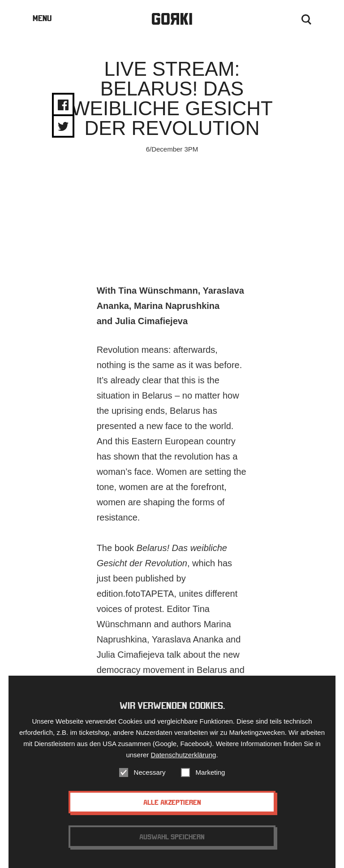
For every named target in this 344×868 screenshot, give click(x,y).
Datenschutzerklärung (183, 755)
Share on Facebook (63, 105)
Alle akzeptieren (172, 802)
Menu (42, 18)
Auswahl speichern (172, 837)
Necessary (150, 772)
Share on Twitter (63, 126)
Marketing (211, 772)
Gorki (172, 19)
